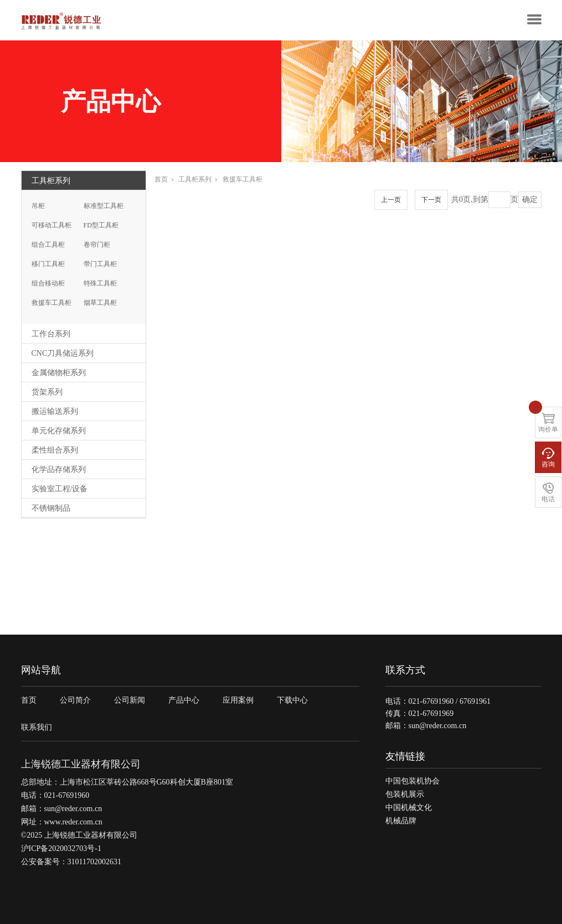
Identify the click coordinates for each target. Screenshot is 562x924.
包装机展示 (405, 794)
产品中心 (184, 700)
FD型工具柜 (101, 225)
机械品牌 (401, 821)
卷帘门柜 (97, 245)
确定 (530, 199)
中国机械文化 (409, 808)
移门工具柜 (48, 264)
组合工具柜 (48, 245)
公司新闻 (130, 700)
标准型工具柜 (104, 206)
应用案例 (238, 700)
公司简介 (75, 700)
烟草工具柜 (100, 303)
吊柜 (38, 206)
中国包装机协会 (413, 781)
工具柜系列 (198, 179)
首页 (164, 179)
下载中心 (292, 700)
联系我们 (37, 727)
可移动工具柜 (51, 225)
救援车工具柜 (51, 303)
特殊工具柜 (100, 283)
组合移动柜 (48, 283)
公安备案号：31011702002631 (71, 862)
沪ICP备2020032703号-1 (61, 848)
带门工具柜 (100, 264)
